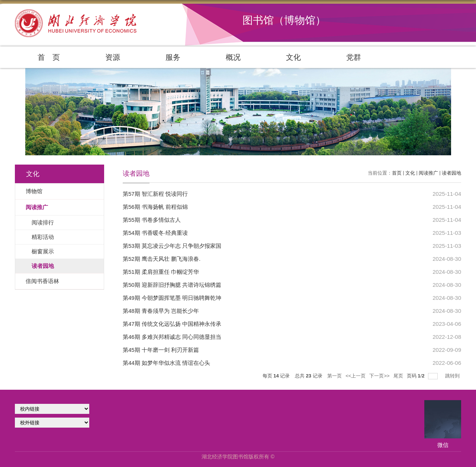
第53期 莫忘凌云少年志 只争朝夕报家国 (172, 246)
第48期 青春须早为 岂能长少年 (161, 311)
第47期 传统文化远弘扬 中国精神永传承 (172, 324)
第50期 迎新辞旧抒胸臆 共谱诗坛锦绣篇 (172, 285)
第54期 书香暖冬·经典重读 (155, 233)
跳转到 (453, 376)
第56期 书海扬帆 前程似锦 (155, 207)
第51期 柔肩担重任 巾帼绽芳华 (161, 272)
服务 (173, 57)
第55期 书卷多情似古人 (152, 220)
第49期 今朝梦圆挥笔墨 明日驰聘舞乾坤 (172, 298)
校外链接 (52, 423)
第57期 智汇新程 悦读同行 (155, 194)
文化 (293, 57)
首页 (397, 173)
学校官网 (52, 409)
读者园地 (451, 173)
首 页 (49, 57)
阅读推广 (428, 173)
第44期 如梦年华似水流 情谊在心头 (166, 363)
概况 (233, 57)
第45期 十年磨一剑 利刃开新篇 (161, 350)
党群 (354, 57)
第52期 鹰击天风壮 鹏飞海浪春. (162, 259)
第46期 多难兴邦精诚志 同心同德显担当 (172, 337)
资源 (113, 57)
